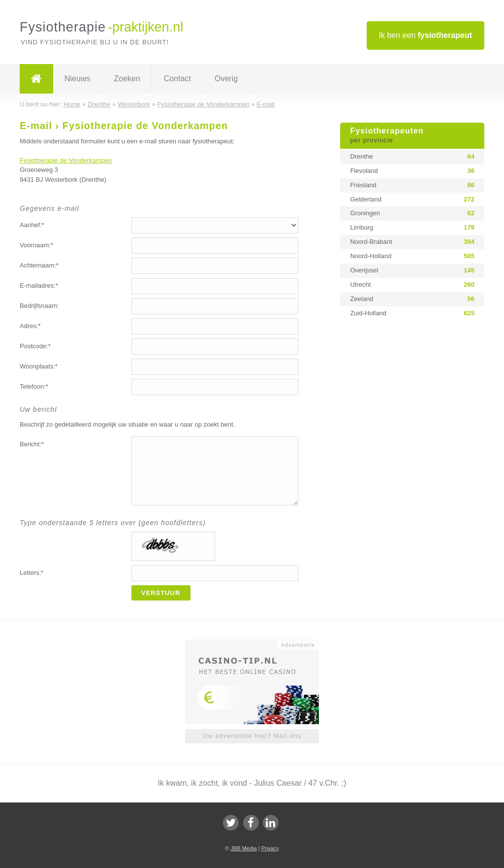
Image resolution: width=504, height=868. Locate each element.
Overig (226, 79)
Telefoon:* (34, 386)
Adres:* (30, 326)
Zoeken (127, 79)
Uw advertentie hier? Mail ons (252, 736)
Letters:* (31, 573)
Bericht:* (32, 444)
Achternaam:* (39, 265)
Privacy (270, 848)
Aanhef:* (32, 225)
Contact (177, 79)
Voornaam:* (36, 245)
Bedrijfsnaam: (39, 306)
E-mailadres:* (39, 285)
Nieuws (77, 79)
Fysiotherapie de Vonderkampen (66, 160)
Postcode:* (35, 346)
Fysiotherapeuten (412, 136)
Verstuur (161, 593)
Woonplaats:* (39, 366)
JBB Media (243, 848)
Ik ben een (425, 35)
